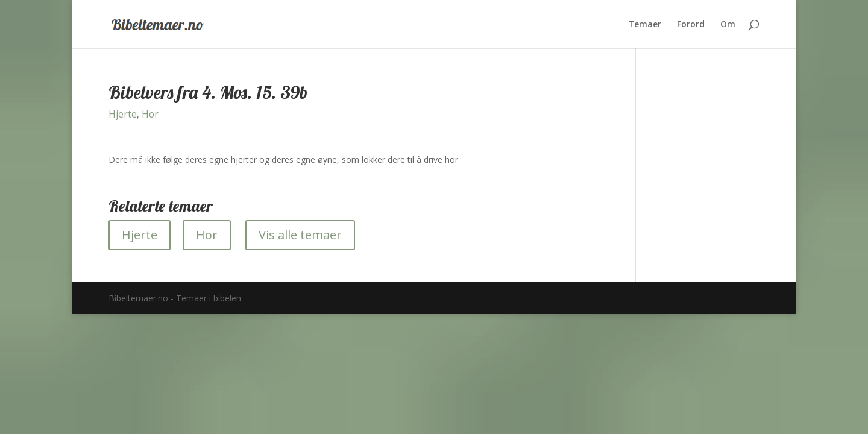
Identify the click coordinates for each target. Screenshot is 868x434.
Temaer (645, 25)
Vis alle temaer (300, 235)
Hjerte (123, 114)
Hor (150, 114)
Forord (691, 25)
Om (728, 25)
